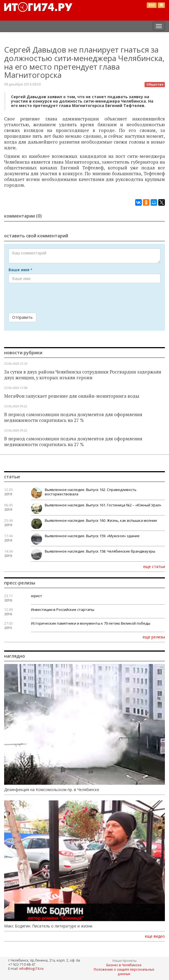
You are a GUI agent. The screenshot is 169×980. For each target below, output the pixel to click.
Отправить (22, 317)
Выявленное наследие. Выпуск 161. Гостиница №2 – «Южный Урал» (103, 505)
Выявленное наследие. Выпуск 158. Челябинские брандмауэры (100, 551)
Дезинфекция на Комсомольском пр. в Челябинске (52, 790)
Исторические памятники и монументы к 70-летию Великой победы (91, 623)
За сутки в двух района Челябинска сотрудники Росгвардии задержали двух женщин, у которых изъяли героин (83, 375)
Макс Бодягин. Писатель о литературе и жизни (48, 926)
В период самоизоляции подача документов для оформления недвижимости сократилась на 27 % (73, 417)
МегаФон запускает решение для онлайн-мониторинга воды (72, 396)
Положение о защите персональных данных (124, 971)
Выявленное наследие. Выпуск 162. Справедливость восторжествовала (91, 492)
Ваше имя (20, 270)
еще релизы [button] (154, 637)
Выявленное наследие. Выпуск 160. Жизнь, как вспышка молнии (101, 520)
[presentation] (50, 298)
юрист (37, 596)
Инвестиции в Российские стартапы (63, 610)
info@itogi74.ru (31, 968)
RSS (152, 5)
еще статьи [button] (154, 566)
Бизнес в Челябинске (124, 965)
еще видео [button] (155, 936)
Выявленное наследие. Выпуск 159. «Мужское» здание (92, 536)
